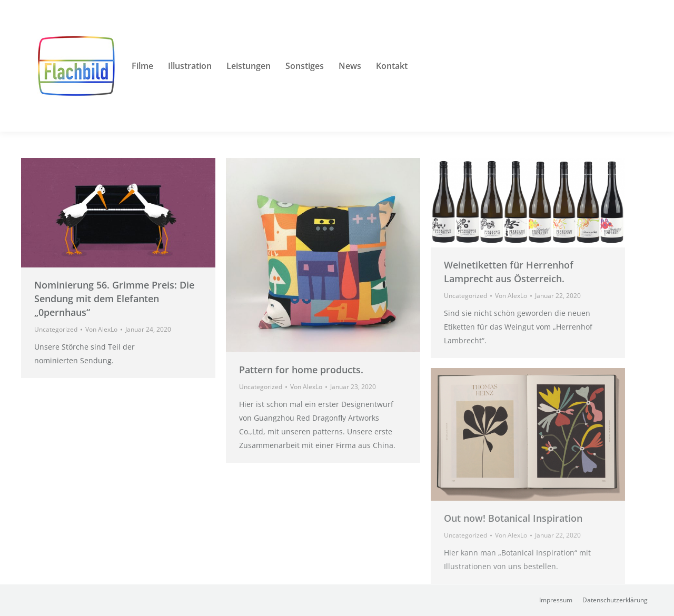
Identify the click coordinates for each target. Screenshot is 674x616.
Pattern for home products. (301, 370)
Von (101, 329)
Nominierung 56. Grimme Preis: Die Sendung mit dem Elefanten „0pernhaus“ (114, 299)
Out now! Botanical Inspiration (513, 518)
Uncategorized (56, 329)
